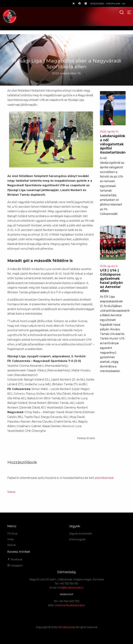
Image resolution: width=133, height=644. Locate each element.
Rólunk (12, 545)
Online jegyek (77, 539)
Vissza (11, 492)
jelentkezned (104, 478)
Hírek (11, 539)
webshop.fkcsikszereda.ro (70, 605)
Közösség (98, 4)
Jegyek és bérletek (80, 534)
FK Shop (12, 534)
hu (124, 4)
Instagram (15, 566)
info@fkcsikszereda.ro (70, 588)
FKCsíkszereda (66, 627)
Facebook (15, 559)
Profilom (113, 4)
